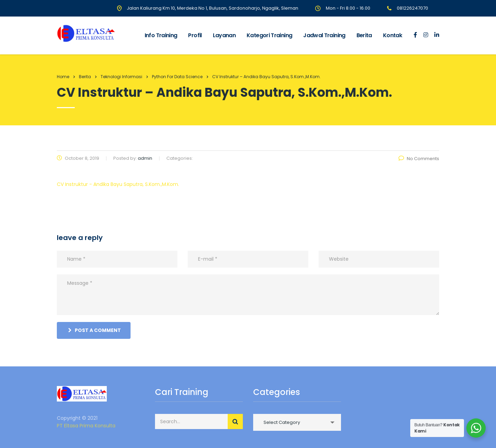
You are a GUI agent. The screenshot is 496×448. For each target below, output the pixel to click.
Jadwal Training (324, 35)
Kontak (392, 35)
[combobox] (297, 422)
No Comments (419, 159)
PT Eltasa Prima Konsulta (86, 426)
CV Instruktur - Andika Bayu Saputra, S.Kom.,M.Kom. (118, 184)
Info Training (161, 35)
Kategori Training (269, 35)
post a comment (95, 330)
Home (63, 77)
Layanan (224, 35)
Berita (364, 35)
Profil (195, 35)
